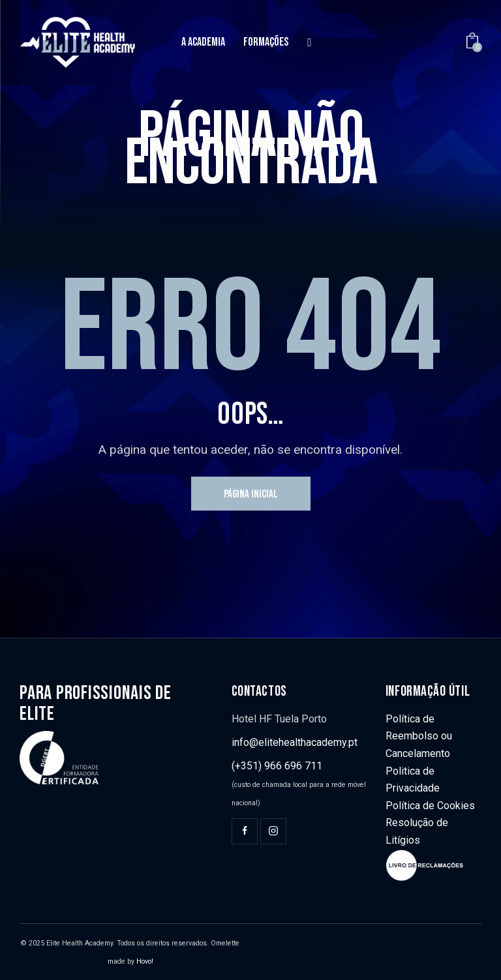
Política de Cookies (430, 806)
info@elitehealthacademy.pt (295, 742)
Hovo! (145, 961)
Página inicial (251, 494)
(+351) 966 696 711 (277, 766)
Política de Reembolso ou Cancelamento (419, 736)
